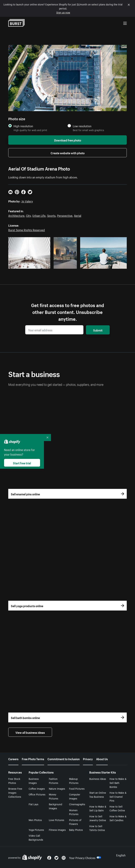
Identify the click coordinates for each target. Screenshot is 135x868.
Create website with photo (68, 153)
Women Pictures (74, 812)
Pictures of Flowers (75, 822)
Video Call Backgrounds (36, 837)
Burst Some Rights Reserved (27, 230)
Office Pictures (37, 794)
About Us (102, 759)
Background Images (55, 806)
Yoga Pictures (36, 830)
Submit (98, 330)
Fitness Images (57, 830)
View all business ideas (30, 732)
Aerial (78, 215)
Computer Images (75, 796)
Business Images (34, 781)
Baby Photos (76, 830)
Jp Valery (27, 201)
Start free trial (22, 463)
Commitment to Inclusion (64, 759)
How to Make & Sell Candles (118, 818)
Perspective (65, 215)
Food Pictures (77, 788)
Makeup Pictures (74, 781)
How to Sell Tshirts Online (97, 828)
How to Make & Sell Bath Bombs (118, 783)
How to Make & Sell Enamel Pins (118, 796)
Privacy (88, 759)
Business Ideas (98, 779)
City (28, 215)
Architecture (16, 215)
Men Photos (35, 820)
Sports (51, 215)
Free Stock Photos (14, 781)
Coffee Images (37, 788)
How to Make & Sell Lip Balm (98, 808)
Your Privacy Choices (85, 857)
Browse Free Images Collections (15, 792)
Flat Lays (33, 804)
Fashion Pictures (54, 781)
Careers (13, 759)
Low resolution (82, 126)
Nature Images (57, 788)
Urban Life (39, 215)
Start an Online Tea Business (98, 794)
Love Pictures (57, 820)
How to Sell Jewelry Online (98, 818)
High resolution (23, 126)
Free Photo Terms (33, 759)
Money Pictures (54, 796)
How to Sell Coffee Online (117, 808)
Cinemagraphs (77, 804)
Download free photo (68, 140)
